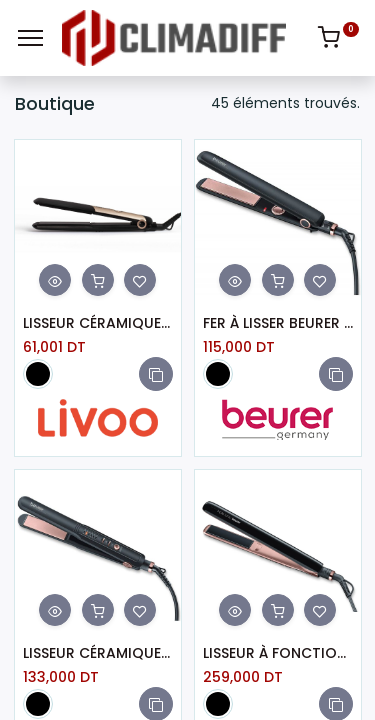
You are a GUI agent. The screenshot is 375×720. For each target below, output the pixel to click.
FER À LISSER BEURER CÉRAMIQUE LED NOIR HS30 (278, 323)
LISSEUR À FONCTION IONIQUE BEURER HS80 (278, 653)
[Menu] (30, 38)
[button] (156, 374)
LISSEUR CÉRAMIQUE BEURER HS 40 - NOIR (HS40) (98, 653)
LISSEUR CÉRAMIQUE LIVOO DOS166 (98, 323)
